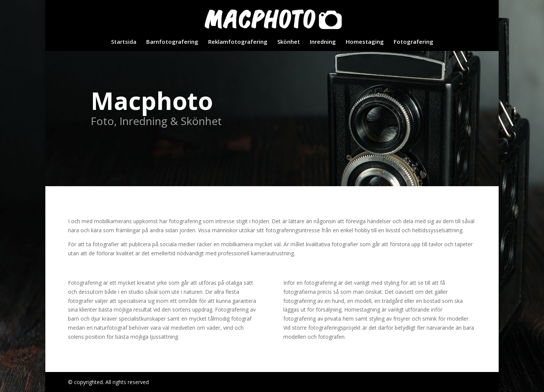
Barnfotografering (172, 42)
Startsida (124, 42)
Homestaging (365, 42)
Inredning (323, 42)
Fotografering (413, 42)
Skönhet (289, 42)
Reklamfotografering (238, 42)
